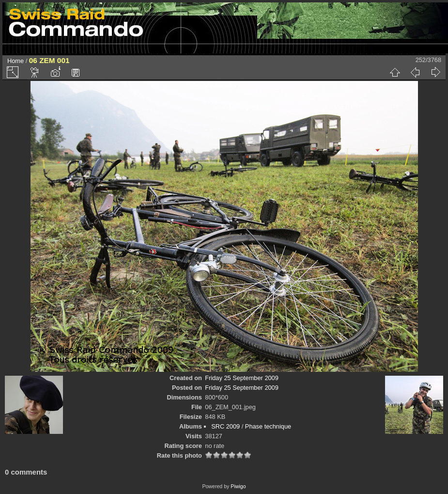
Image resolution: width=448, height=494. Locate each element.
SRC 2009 (225, 426)
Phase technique (268, 426)
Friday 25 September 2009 (242, 378)
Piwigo (238, 486)
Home (15, 61)
